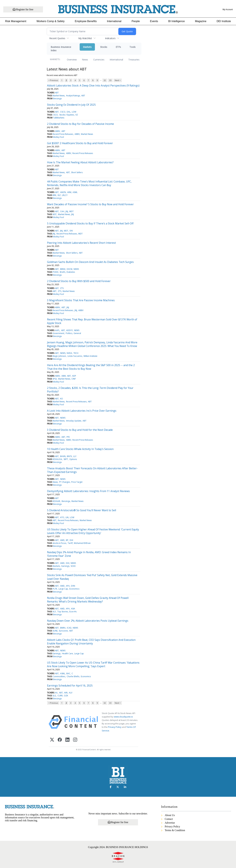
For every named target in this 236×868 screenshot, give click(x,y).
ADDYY (69, 330)
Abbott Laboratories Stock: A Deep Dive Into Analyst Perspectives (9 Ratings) (93, 86)
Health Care (67, 653)
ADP (74, 376)
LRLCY (65, 195)
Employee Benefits (86, 21)
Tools (133, 47)
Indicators (110, 38)
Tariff (70, 543)
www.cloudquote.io (123, 717)
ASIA (73, 609)
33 (110, 80)
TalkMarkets (59, 118)
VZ (77, 115)
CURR (60, 696)
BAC (68, 673)
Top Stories (63, 612)
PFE (68, 437)
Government (58, 333)
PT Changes (65, 482)
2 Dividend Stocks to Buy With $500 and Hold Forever (79, 281)
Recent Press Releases (63, 134)
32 (105, 80)
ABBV (57, 131)
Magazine (201, 21)
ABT (57, 93)
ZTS (62, 288)
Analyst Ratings (73, 96)
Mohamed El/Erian (82, 543)
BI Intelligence (177, 21)
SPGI (55, 379)
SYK (71, 231)
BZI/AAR (56, 501)
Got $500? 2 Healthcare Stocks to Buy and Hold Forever (80, 143)
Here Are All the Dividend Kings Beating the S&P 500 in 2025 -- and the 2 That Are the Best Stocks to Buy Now (91, 367)
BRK (54, 195)
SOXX (73, 566)
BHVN (63, 456)
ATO (62, 517)
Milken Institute (90, 356)
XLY (54, 612)
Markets (87, 47)
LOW (74, 112)
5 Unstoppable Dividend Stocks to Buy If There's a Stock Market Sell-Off (90, 223)
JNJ (67, 211)
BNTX (69, 456)
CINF (74, 379)
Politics (69, 333)
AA (56, 693)
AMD (62, 540)
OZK (66, 696)
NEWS (76, 269)
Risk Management (16, 21)
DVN (73, 586)
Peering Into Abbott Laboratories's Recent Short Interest (81, 243)
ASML (75, 192)
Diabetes (71, 272)
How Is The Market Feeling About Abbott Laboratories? (80, 162)
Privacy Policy (115, 727)
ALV (71, 693)
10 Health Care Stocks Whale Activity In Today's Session (80, 449)
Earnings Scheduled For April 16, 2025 (70, 686)
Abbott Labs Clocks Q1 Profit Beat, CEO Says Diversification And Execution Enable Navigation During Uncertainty (91, 642)
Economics (74, 589)
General (77, 333)
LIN (67, 517)
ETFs (118, 47)
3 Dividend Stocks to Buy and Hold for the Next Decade (80, 430)
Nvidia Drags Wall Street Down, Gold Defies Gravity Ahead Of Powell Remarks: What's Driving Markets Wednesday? (88, 600)
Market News (59, 96)
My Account (228, 10)
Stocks (104, 47)
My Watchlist (85, 38)
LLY (75, 456)
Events (154, 21)
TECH (76, 353)
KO (62, 399)
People (136, 21)
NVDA (69, 353)
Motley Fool (59, 137)
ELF (59, 195)
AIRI (66, 693)
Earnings (65, 566)
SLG (54, 696)
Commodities (59, 676)
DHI (71, 540)
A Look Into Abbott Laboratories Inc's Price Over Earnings (82, 411)
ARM (69, 192)
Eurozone (63, 631)
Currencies (99, 60)
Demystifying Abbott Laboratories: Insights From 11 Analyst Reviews (88, 491)
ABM (64, 376)
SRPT (66, 459)
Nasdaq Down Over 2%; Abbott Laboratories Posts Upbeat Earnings (88, 621)
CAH (62, 211)
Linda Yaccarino (75, 356)
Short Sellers (77, 172)
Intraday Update (74, 421)
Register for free (23, 9)
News (85, 60)
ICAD (69, 628)
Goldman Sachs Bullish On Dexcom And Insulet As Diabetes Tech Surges (90, 262)
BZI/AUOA (57, 459)
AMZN (63, 192)
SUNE (55, 631)
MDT (71, 211)
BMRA (63, 628)
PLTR (55, 589)
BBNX (63, 269)
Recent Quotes (57, 38)
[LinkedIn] (67, 740)
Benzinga (57, 99)
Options (73, 459)
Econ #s (73, 612)
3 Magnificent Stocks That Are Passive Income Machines (81, 300)
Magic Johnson (59, 356)
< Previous (53, 80)
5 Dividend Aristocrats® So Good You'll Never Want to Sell (82, 510)
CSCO (63, 112)
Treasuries (134, 60)
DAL (69, 112)
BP (67, 540)
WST (55, 214)
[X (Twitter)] (52, 740)
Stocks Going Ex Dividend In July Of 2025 (71, 105)
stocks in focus (59, 543)
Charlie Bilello (73, 676)
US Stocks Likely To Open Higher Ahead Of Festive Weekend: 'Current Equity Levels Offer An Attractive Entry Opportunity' (93, 531)
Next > (118, 80)
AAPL (57, 330)
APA (68, 586)
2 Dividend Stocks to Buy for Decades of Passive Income (80, 124)
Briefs (63, 272)
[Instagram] (75, 740)
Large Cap (63, 589)
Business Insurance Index (61, 49)
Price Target (77, 482)
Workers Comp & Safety (51, 21)
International (114, 21)
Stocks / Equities (67, 115)
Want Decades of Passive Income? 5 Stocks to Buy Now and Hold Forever (90, 204)
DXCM (69, 269)
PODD (55, 272)
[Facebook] (60, 740)
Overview (72, 60)
